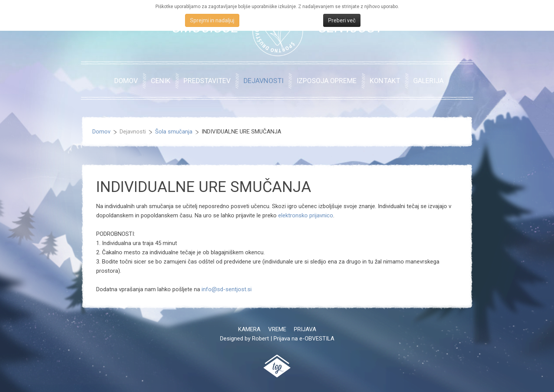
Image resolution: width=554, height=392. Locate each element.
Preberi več (342, 20)
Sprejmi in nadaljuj (212, 20)
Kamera (249, 329)
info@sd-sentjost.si (227, 289)
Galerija (428, 81)
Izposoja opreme (327, 81)
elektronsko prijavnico (306, 215)
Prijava (305, 329)
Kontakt (385, 81)
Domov (126, 81)
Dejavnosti (264, 81)
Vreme (277, 329)
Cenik (161, 81)
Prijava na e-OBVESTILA (304, 339)
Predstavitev (207, 81)
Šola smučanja (174, 132)
